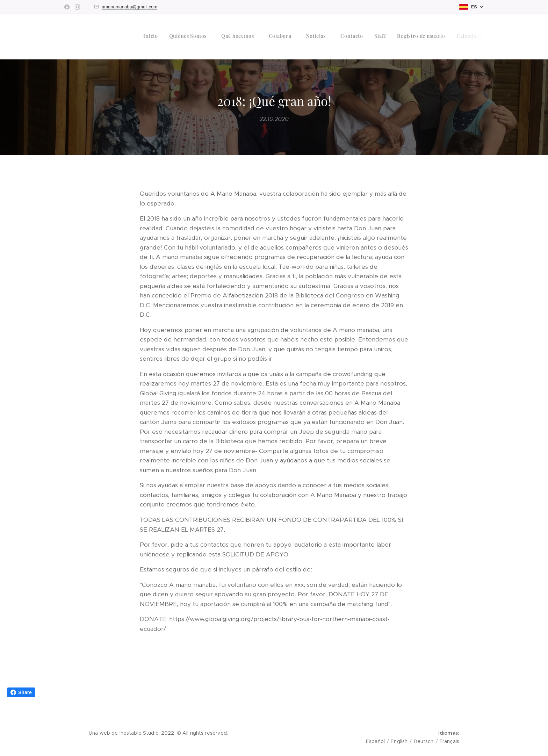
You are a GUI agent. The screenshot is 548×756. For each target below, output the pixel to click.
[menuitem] (382, 37)
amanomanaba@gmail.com (129, 7)
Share (21, 692)
